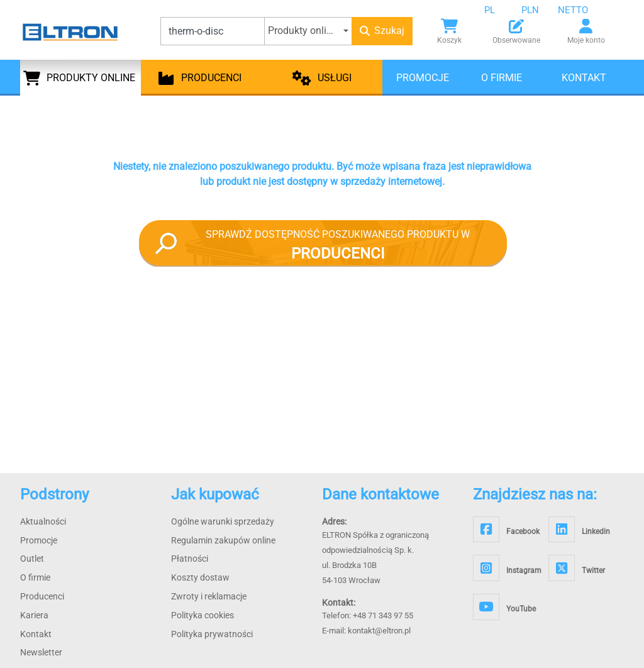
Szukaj (382, 31)
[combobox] (499, 10)
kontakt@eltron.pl (379, 631)
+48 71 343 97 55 (383, 615)
